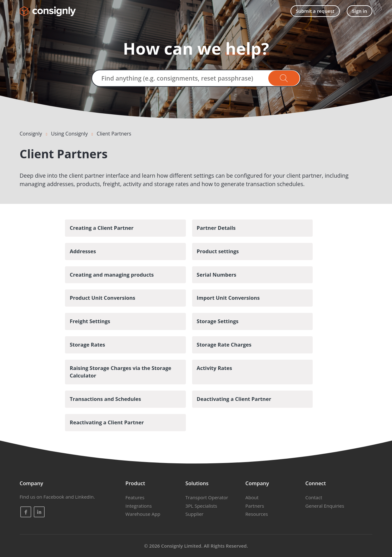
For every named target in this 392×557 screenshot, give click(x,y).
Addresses (83, 251)
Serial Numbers (217, 275)
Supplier (195, 514)
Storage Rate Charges (224, 345)
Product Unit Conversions (102, 298)
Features (135, 497)
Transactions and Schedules (105, 399)
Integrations (139, 506)
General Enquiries (325, 506)
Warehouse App (143, 514)
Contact (314, 497)
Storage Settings (218, 321)
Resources (257, 514)
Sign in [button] (360, 11)
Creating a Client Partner (102, 228)
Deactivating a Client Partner (234, 399)
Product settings (218, 251)
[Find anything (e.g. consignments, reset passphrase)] (196, 78)
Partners (255, 506)
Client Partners (114, 134)
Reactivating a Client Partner (107, 422)
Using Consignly (69, 134)
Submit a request (315, 11)
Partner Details (216, 228)
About (252, 497)
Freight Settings (90, 321)
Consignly (31, 134)
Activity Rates (214, 368)
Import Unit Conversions (228, 298)
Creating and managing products (112, 275)
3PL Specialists (201, 506)
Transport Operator (207, 497)
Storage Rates (87, 345)
